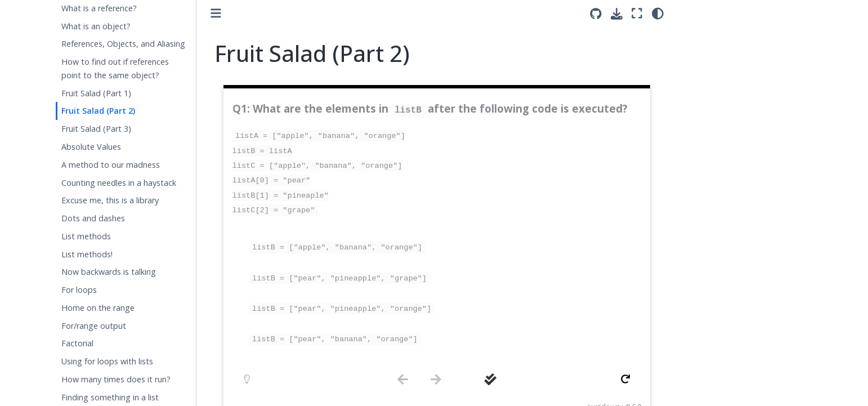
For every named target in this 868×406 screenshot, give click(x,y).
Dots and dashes (93, 218)
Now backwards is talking (109, 272)
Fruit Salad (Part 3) (96, 129)
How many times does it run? (116, 379)
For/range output (94, 326)
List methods (86, 236)
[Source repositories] (596, 14)
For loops (79, 290)
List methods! (87, 254)
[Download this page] (617, 14)
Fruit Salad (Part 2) (98, 111)
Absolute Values (91, 147)
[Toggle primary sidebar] (216, 13)
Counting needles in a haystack (119, 183)
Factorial (77, 343)
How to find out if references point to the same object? (115, 68)
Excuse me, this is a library (110, 200)
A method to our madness (111, 165)
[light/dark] (658, 13)
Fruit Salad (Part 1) (96, 93)
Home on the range (98, 308)
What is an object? (96, 26)
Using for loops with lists (107, 361)
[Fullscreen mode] (637, 13)
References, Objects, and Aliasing (123, 44)
